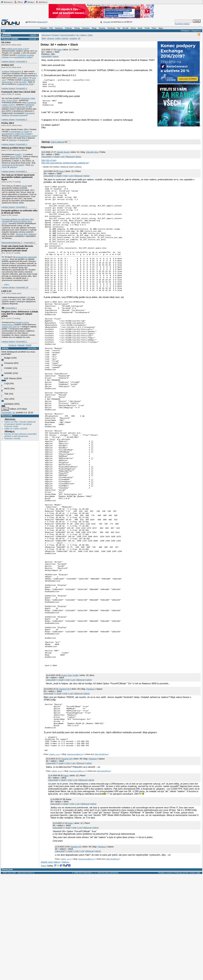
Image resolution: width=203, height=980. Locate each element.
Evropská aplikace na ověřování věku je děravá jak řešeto (19, 212)
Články (77, 28)
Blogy (94, 28)
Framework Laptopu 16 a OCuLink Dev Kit (18, 106)
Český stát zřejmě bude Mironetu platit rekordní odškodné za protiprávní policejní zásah (17, 248)
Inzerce (170, 978)
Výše (65, 179)
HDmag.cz (29, 2)
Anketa (5, 348)
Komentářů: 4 (30, 242)
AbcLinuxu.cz (7, 2)
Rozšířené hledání (182, 24)
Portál (147, 28)
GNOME (7, 373)
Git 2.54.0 (6, 42)
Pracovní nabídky (10, 39)
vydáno (5, 299)
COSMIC (7, 368)
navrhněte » (33, 348)
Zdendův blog (92, 155)
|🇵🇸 (3, 308)
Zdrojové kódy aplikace (26, 234)
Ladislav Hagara (8, 61)
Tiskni (43, 971)
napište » (34, 35)
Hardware (59, 28)
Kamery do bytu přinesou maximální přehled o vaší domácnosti (20, 435)
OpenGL (65, 38)
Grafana (5, 71)
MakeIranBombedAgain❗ (12, 242)
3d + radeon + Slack (84, 35)
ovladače (73, 38)
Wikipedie (15, 71)
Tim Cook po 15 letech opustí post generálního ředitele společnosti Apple (18, 177)
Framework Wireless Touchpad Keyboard (18, 114)
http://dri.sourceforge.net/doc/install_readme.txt (65, 166)
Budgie (6, 358)
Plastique (90, 787)
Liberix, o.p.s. (55, 860)
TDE (5, 394)
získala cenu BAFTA (11, 327)
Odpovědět (46, 56)
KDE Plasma (9, 378)
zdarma (13, 167)
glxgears (51, 38)
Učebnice (86, 28)
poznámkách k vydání (23, 57)
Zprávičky (6, 35)
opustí (24, 186)
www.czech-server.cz (26, 978)
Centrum (12, 345)
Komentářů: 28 (22, 287)
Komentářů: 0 (22, 61)
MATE (6, 389)
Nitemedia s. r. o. (90, 978)
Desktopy (111, 28)
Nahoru (66, 967)
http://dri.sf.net (48, 163)
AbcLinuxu (10, 419)
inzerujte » (33, 39)
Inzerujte (107, 22)
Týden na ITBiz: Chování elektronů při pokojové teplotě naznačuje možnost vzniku (20, 424)
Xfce (5, 399)
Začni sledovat (58, 145)
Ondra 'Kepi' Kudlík (70, 773)
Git (36, 51)
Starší (29, 345)
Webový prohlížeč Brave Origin (16, 148)
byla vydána (23, 78)
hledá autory (42, 22)
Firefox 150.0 (8, 123)
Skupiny (102, 28)
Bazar (140, 28)
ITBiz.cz (19, 2)
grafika (58, 38)
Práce (154, 28)
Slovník (125, 28)
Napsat (21, 345)
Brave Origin (16, 157)
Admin (56, 56)
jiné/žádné (8, 404)
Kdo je (133, 28)
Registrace (196, 31)
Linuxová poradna (67, 35)
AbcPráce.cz (42, 2)
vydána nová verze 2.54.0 (17, 49)
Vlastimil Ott (64, 787)
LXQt (28, 297)
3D (79, 38)
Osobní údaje (195, 978)
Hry (119, 28)
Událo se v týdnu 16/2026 (16, 429)
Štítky (44, 38)
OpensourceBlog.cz (75, 860)
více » (7, 284)
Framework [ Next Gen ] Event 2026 (18, 92)
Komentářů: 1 (22, 171)
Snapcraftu (24, 140)
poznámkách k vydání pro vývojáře (17, 134)
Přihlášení (185, 31)
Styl (4, 31)
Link (63, 160)
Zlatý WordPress (101, 860)
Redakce (162, 978)
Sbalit (57, 160)
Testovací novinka (12, 438)
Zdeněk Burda (63, 155)
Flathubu (12, 140)
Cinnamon (8, 363)
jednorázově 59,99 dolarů (13, 165)
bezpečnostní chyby (28, 136)
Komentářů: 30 (8, 413)
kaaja (59, 50)
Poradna (44, 28)
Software (68, 28)
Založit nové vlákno (50, 967)
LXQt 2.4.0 (6, 291)
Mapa (161, 28)
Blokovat (70, 160)
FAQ (51, 28)
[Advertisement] (74, 137)
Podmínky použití (181, 978)
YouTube (22, 82)
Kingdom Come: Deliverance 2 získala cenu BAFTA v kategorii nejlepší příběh (20, 314)
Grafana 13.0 (7, 65)
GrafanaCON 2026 (25, 84)
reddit (18, 154)
